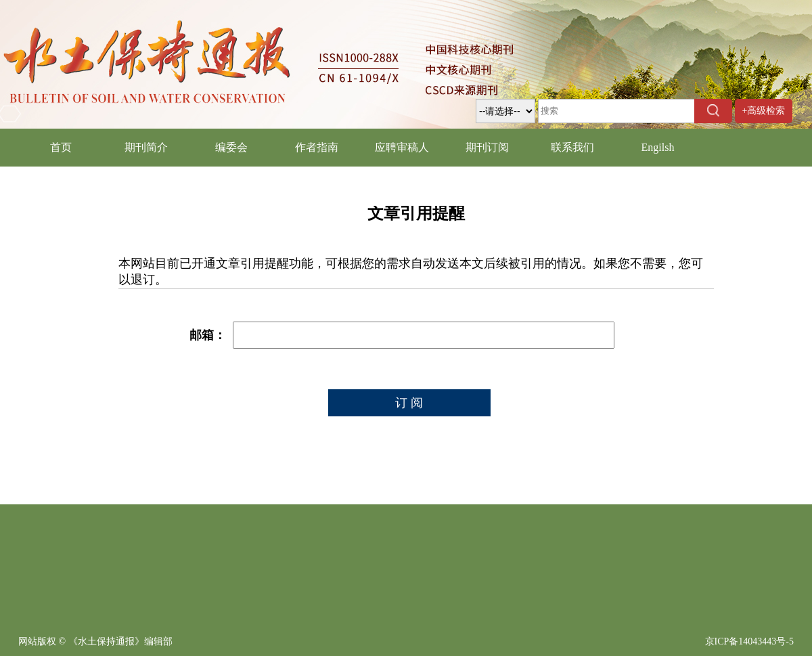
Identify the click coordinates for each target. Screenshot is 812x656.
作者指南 (317, 147)
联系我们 (572, 147)
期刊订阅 (487, 147)
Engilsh (658, 147)
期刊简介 (146, 147)
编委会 (231, 147)
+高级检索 (764, 111)
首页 (61, 147)
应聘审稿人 (402, 147)
